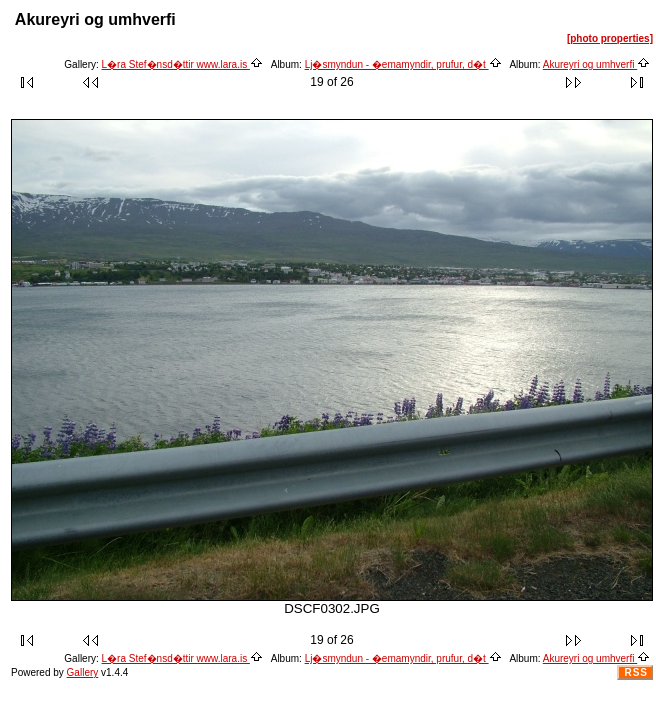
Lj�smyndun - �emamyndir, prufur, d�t (403, 64)
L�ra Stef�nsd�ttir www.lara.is (182, 64)
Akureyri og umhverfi (596, 64)
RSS (636, 672)
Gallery (83, 672)
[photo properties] (610, 38)
